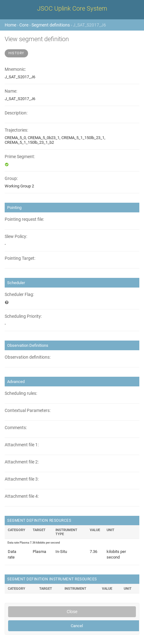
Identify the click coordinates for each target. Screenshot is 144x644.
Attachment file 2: (22, 462)
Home (10, 25)
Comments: (16, 428)
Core (24, 25)
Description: (16, 113)
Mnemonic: (15, 69)
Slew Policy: (16, 237)
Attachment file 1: (22, 445)
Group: (11, 179)
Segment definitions (51, 25)
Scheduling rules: (21, 393)
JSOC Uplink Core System (72, 8)
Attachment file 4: (22, 496)
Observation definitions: (28, 357)
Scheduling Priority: (23, 316)
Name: (11, 91)
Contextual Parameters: (28, 411)
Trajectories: (16, 130)
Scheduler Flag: (19, 295)
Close (72, 612)
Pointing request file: (24, 219)
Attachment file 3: (22, 479)
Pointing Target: (20, 258)
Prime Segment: (20, 157)
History (16, 53)
